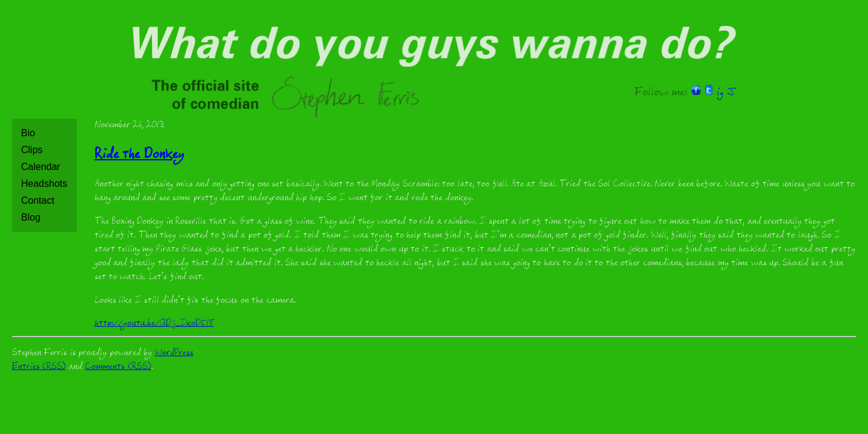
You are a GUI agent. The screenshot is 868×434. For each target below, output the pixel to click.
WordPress (174, 354)
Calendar (41, 167)
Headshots (44, 184)
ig (720, 93)
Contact (38, 200)
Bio (28, 133)
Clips (32, 150)
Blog (31, 217)
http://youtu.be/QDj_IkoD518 (154, 324)
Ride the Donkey (139, 156)
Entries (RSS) (39, 367)
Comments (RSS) (118, 367)
